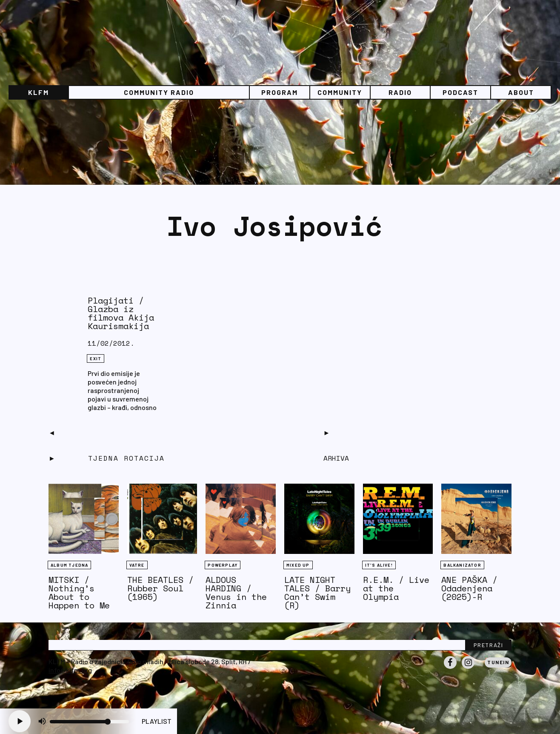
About (521, 92)
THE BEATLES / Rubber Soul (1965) (160, 588)
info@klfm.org (70, 670)
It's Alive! (379, 565)
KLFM (39, 92)
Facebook (450, 668)
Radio (400, 92)
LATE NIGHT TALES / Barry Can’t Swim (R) (317, 592)
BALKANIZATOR (462, 565)
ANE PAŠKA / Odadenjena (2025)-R (469, 588)
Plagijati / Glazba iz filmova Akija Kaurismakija (121, 313)
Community (340, 92)
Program (280, 92)
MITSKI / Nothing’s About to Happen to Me (79, 592)
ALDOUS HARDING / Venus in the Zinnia (236, 592)
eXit (96, 358)
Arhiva (336, 458)
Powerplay (223, 565)
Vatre (137, 565)
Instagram (468, 668)
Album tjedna (69, 565)
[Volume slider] (89, 722)
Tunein (498, 662)
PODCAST (460, 92)
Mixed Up (298, 565)
